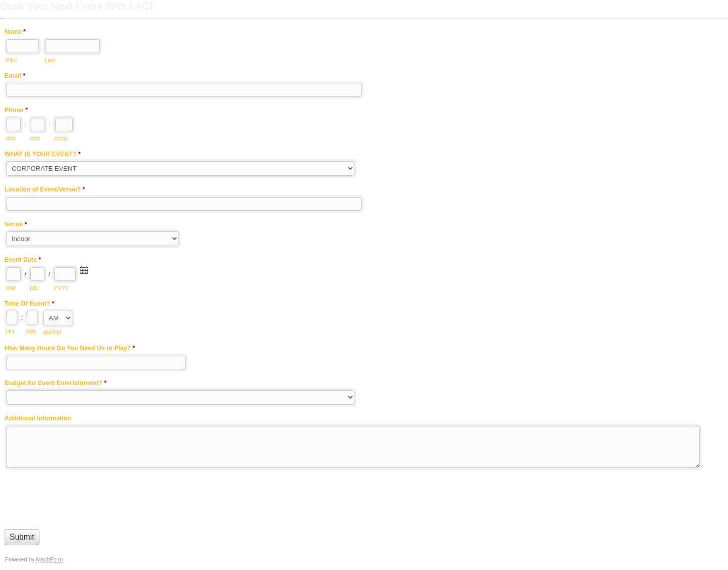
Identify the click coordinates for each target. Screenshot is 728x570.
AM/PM (52, 332)
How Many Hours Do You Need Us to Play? (70, 349)
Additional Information (38, 418)
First (11, 60)
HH (10, 331)
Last (50, 60)
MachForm (49, 559)
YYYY (61, 288)
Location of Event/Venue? (45, 191)
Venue (16, 225)
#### (61, 138)
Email (15, 77)
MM (11, 288)
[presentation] (81, 497)
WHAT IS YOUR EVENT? (42, 155)
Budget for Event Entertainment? (56, 384)
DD (34, 288)
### (11, 138)
